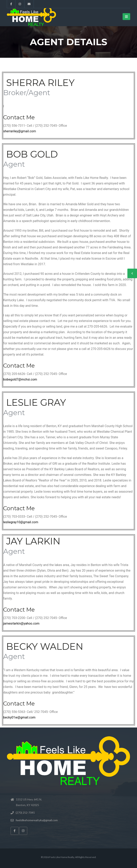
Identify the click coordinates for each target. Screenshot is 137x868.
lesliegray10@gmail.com (21, 522)
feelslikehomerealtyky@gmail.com (37, 820)
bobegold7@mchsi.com (20, 379)
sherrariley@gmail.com (20, 131)
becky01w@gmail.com (19, 717)
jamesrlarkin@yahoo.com (21, 623)
